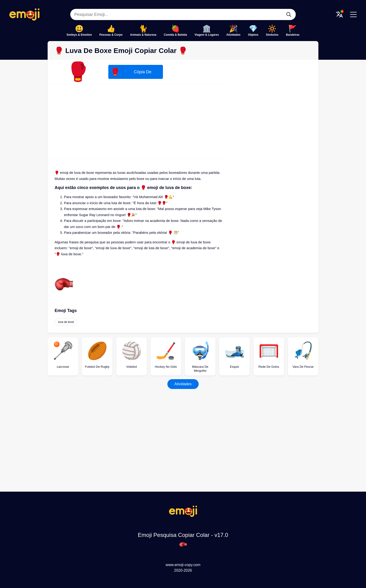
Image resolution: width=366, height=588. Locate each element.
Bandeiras (293, 35)
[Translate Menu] (339, 14)
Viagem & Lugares (207, 35)
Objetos (253, 35)
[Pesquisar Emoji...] (289, 14)
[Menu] (353, 14)
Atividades (234, 35)
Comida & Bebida (175, 35)
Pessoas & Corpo (111, 35)
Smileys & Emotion (79, 35)
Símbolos (272, 35)
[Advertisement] (139, 122)
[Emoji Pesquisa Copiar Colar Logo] (183, 516)
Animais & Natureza (143, 35)
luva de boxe (66, 322)
